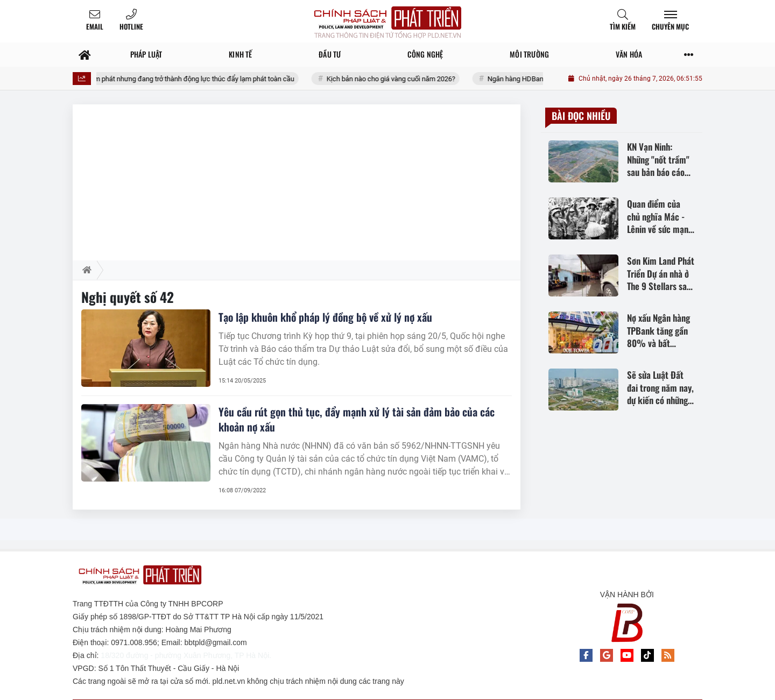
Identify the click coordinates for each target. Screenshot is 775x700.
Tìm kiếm (623, 26)
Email (95, 26)
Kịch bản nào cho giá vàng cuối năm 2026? (399, 79)
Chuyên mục (670, 26)
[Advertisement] (297, 180)
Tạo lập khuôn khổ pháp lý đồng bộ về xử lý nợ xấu (325, 317)
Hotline (131, 26)
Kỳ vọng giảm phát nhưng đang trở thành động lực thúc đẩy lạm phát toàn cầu (185, 79)
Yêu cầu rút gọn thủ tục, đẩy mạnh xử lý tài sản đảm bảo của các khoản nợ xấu (357, 419)
